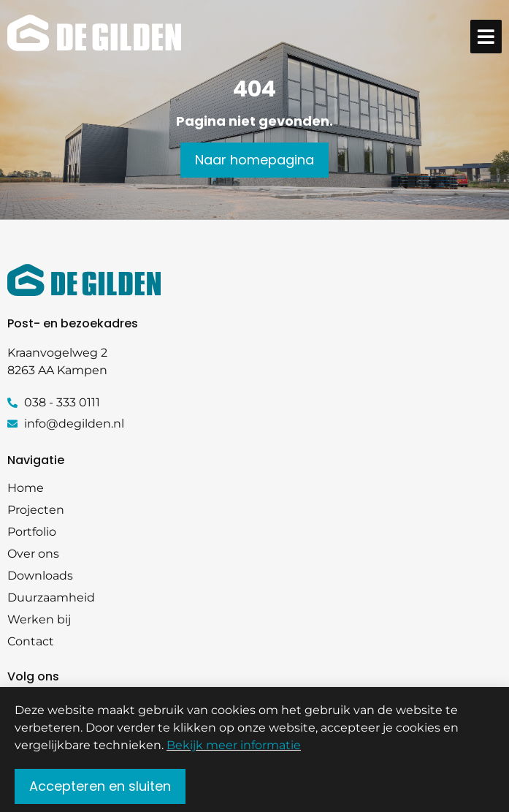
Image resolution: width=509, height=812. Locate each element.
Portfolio (32, 532)
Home (26, 488)
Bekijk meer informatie (234, 750)
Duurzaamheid (51, 597)
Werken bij (39, 619)
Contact (31, 641)
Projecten (36, 510)
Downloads (40, 576)
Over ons (33, 554)
